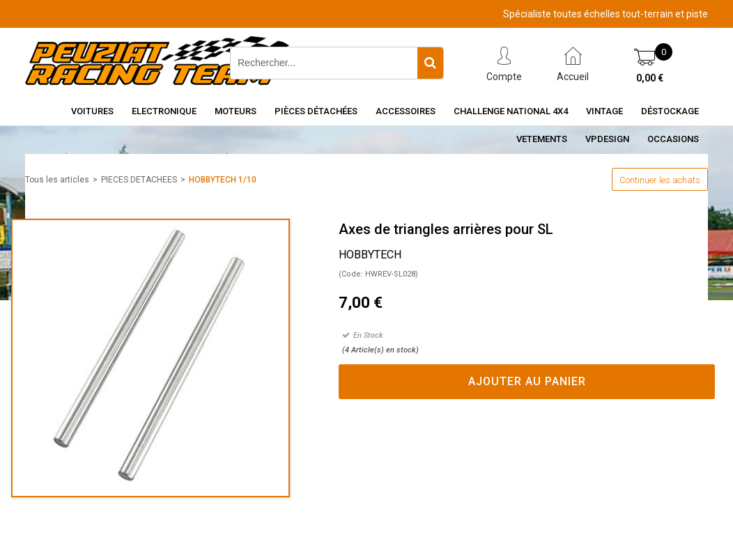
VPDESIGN (607, 139)
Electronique (164, 111)
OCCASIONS (673, 139)
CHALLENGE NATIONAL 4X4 (511, 111)
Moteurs (236, 111)
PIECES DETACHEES (139, 180)
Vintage (604, 111)
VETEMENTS (542, 139)
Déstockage (670, 111)
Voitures (92, 111)
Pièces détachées (316, 111)
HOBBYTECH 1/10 (223, 180)
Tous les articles (57, 180)
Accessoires (406, 111)
